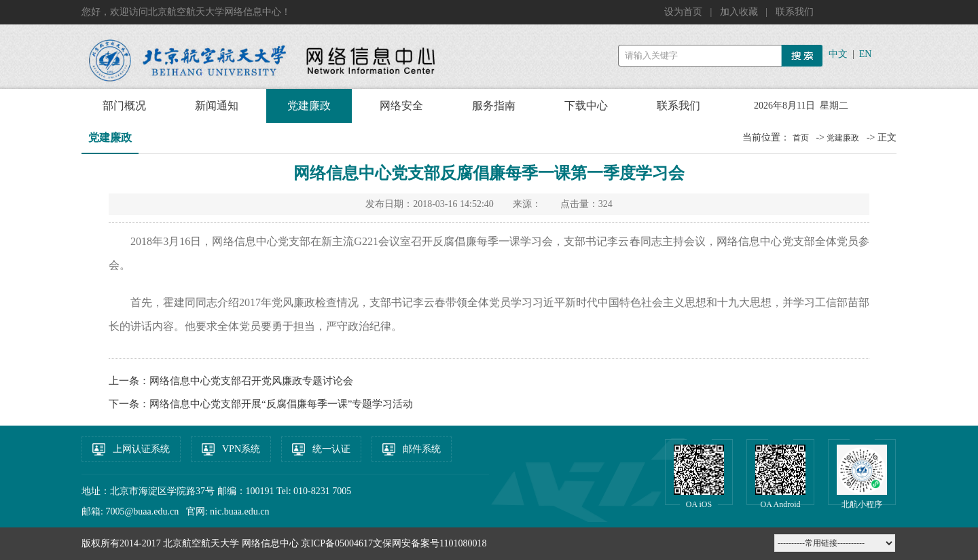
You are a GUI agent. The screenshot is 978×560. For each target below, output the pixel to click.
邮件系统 (422, 449)
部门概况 (124, 106)
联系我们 (795, 12)
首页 (801, 138)
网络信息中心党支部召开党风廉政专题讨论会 (251, 381)
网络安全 (401, 106)
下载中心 (586, 106)
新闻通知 (217, 106)
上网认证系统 (141, 449)
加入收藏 (740, 12)
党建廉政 (309, 106)
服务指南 (494, 106)
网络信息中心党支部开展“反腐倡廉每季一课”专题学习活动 (281, 404)
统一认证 (331, 449)
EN (866, 54)
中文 (838, 54)
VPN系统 (241, 449)
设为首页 (685, 12)
